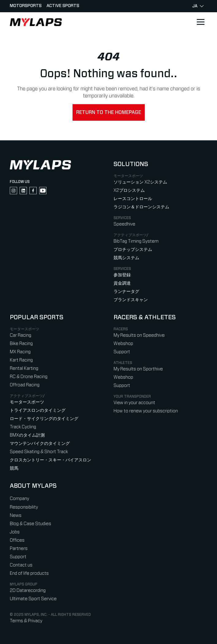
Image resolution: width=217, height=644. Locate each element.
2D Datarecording (28, 591)
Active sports (63, 6)
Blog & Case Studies (30, 524)
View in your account (134, 403)
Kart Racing (21, 360)
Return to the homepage (109, 112)
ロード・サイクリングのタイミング (44, 419)
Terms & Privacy (26, 621)
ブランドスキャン (131, 300)
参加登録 (122, 275)
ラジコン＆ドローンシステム (141, 207)
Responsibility (24, 507)
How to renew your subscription (146, 411)
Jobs (15, 532)
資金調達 (122, 283)
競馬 (14, 468)
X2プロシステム (129, 190)
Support (122, 352)
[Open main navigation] (200, 22)
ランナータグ (126, 292)
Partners (19, 549)
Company (19, 499)
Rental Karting (24, 368)
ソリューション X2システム (140, 182)
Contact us (21, 565)
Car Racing (21, 335)
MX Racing (20, 352)
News (16, 515)
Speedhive (124, 224)
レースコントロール (133, 199)
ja (198, 6)
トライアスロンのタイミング (38, 410)
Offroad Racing (25, 385)
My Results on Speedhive (139, 335)
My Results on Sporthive (138, 369)
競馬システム (126, 258)
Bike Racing (21, 344)
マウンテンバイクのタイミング (40, 443)
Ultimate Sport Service (33, 599)
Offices (17, 540)
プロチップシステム (133, 250)
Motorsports (26, 6)
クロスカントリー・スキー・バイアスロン (51, 460)
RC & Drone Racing (29, 377)
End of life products (29, 573)
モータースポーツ (27, 402)
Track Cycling (23, 427)
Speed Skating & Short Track (39, 452)
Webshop (123, 344)
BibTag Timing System (136, 241)
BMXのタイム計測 (27, 435)
